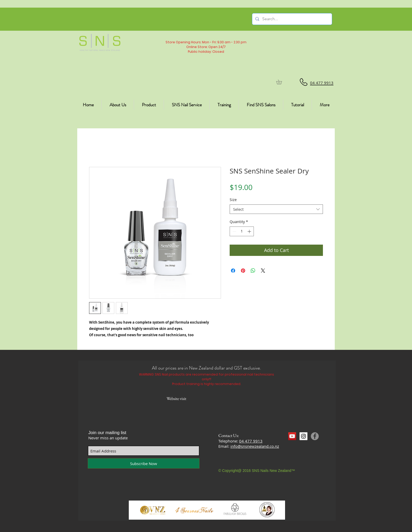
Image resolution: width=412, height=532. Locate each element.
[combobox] (276, 209)
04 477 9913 (251, 441)
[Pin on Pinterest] (243, 271)
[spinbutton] (242, 231)
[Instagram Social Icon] (303, 436)
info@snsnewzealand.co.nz (255, 446)
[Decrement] (234, 231)
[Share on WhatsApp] (253, 271)
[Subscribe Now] (144, 463)
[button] (281, 82)
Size (233, 200)
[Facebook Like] (298, 446)
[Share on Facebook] (233, 271)
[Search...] (292, 19)
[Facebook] (315, 436)
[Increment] (250, 231)
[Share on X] (263, 271)
